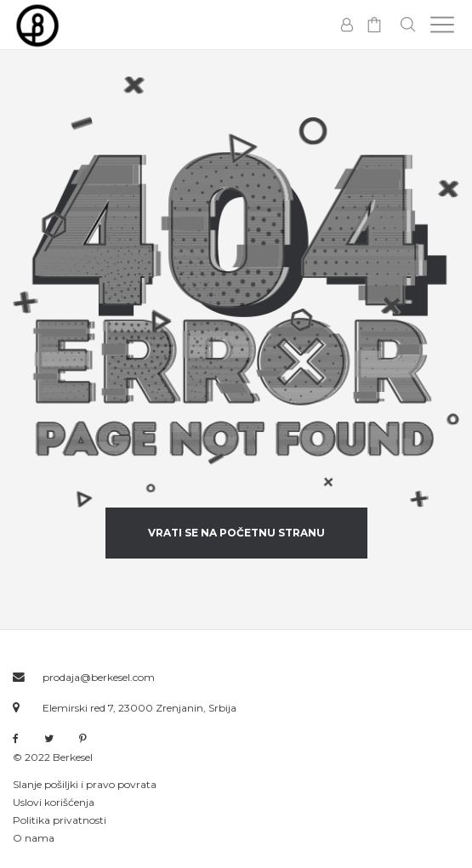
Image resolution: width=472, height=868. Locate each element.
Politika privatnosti (60, 820)
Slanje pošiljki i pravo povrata (85, 784)
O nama (34, 838)
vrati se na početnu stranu (236, 533)
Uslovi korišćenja (54, 802)
